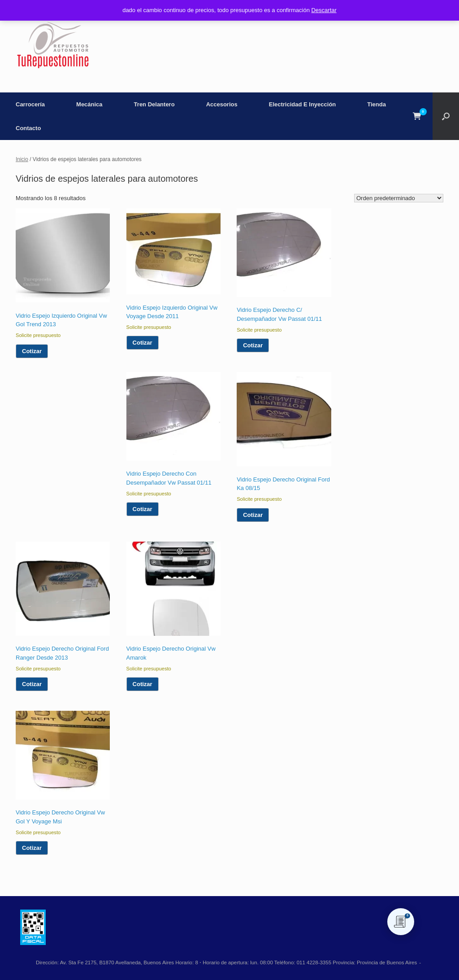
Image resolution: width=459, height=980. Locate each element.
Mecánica (89, 104)
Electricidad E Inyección (303, 104)
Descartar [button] (324, 10)
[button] (446, 116)
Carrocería (30, 104)
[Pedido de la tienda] (399, 198)
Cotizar (32, 351)
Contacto (28, 128)
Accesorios (222, 104)
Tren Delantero (154, 104)
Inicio (22, 159)
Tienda (377, 104)
